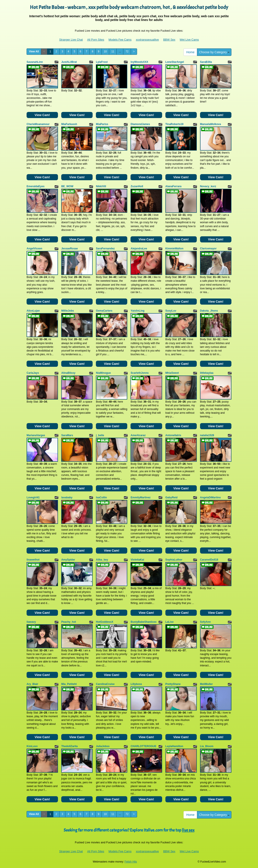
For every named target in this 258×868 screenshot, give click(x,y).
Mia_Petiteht (69, 684)
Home (190, 52)
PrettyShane (173, 684)
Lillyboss (136, 684)
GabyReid (171, 497)
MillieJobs (68, 311)
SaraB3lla (206, 62)
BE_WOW (67, 186)
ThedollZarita (69, 746)
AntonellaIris (173, 435)
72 (127, 51)
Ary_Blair (32, 684)
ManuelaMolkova (210, 124)
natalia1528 (207, 435)
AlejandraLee (139, 249)
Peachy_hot (69, 622)
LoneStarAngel (175, 62)
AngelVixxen (34, 249)
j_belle (100, 435)
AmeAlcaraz (138, 435)
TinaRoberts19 (174, 124)
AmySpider (68, 560)
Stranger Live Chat (71, 40)
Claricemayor (208, 249)
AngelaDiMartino (210, 497)
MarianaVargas (36, 435)
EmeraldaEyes (36, 186)
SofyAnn (205, 622)
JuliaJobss (103, 746)
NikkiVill (101, 186)
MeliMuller (206, 684)
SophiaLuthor (174, 560)
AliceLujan (33, 311)
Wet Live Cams (189, 40)
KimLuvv (32, 746)
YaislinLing (137, 311)
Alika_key (102, 560)
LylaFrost (102, 62)
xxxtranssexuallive (147, 40)
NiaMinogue (103, 373)
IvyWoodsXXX (139, 62)
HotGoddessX (104, 622)
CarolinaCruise (105, 684)
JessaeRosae (70, 249)
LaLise (170, 622)
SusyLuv (171, 311)
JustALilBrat (69, 62)
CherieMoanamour (38, 124)
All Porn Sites (96, 40)
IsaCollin (101, 497)
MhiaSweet (172, 373)
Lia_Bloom (207, 746)
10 (105, 51)
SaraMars (67, 435)
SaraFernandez (105, 249)
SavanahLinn (35, 62)
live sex (188, 830)
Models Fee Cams (120, 40)
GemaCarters (104, 311)
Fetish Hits (131, 862)
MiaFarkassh (69, 124)
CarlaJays (33, 373)
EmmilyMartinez (140, 497)
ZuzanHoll (137, 186)
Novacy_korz (208, 186)
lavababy (67, 497)
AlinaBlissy (68, 373)
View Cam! (42, 115)
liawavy (31, 622)
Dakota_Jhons (209, 311)
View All (34, 51)
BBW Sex (169, 40)
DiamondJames (140, 124)
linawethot (33, 560)
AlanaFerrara (173, 186)
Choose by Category (214, 52)
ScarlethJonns (140, 373)
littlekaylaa (207, 373)
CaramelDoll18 (209, 560)
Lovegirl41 (33, 497)
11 (113, 51)
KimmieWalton (174, 249)
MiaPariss (102, 124)
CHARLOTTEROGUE (143, 746)
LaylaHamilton (174, 746)
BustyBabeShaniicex (143, 622)
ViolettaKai (137, 560)
